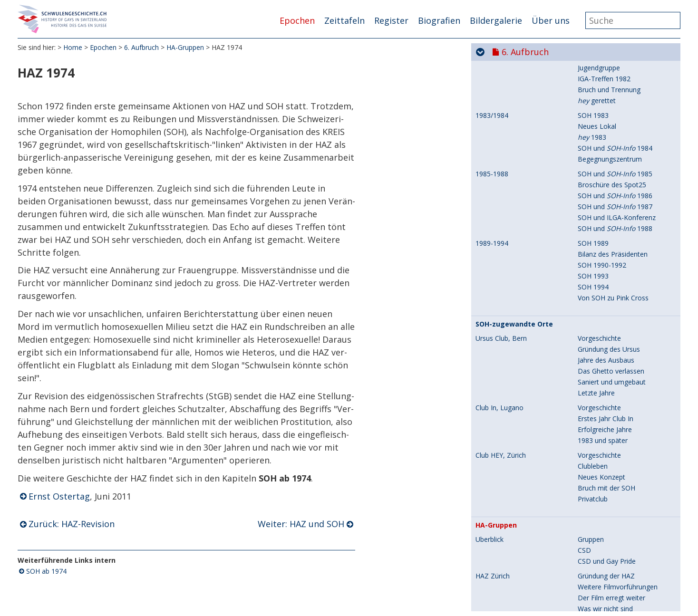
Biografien (439, 20)
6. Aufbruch (141, 47)
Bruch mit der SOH (606, 322)
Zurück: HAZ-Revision (72, 524)
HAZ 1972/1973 (499, 469)
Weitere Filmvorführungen (618, 421)
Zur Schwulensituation (612, 454)
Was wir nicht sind (605, 443)
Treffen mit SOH (603, 549)
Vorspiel (590, 607)
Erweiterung (596, 512)
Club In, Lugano (499, 242)
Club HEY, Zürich (501, 289)
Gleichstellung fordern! (612, 582)
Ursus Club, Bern (501, 173)
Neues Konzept (601, 311)
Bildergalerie (496, 20)
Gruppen (591, 373)
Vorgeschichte (599, 172)
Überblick (490, 374)
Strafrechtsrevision (606, 592)
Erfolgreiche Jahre (605, 264)
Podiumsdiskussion (607, 490)
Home (73, 47)
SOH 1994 (593, 121)
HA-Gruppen (185, 47)
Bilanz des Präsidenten (613, 88)
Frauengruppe (599, 560)
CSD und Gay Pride (607, 395)
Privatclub (593, 333)
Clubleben (593, 300)
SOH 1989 (593, 77)
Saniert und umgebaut (612, 216)
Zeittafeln (344, 20)
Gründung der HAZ (606, 410)
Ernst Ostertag (59, 496)
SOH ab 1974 (46, 571)
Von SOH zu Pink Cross (613, 132)
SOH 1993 (593, 110)
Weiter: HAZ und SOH (301, 524)
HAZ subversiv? (601, 501)
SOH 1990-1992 (602, 99)
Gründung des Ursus (609, 183)
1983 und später (603, 274)
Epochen (297, 20)
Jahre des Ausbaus (606, 194)
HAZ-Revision (598, 523)
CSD (584, 384)
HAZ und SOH (599, 538)
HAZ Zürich (493, 410)
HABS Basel (494, 607)
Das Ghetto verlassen (611, 205)
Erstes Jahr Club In (606, 253)
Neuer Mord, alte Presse (616, 571)
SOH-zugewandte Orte (514, 158)
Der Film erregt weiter (611, 432)
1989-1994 (492, 77)
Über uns (551, 20)
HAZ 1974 (491, 538)
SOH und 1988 (615, 63)
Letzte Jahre (596, 227)
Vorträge (591, 479)
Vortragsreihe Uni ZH (610, 468)
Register (391, 20)
